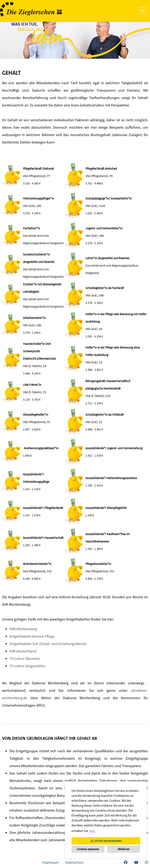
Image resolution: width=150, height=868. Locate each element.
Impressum (51, 862)
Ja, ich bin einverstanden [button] (106, 841)
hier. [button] (92, 831)
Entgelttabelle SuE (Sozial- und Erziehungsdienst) (48, 644)
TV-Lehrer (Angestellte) (27, 666)
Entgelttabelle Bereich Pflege (32, 636)
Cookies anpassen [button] (88, 849)
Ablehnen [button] (124, 849)
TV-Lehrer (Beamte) (25, 659)
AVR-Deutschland (23, 651)
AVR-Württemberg (23, 629)
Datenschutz (74, 862)
